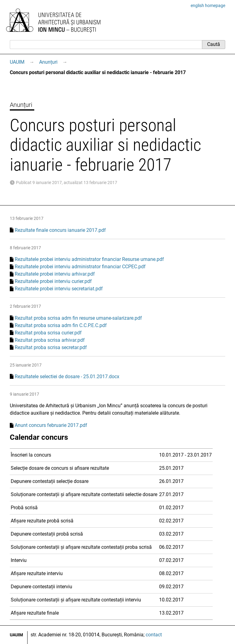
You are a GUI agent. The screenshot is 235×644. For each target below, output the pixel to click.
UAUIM (17, 62)
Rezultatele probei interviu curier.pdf (53, 281)
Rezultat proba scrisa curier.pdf (48, 333)
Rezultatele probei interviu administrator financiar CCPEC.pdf (80, 267)
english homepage (208, 6)
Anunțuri (48, 62)
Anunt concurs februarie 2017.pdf (51, 425)
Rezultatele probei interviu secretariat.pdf (59, 289)
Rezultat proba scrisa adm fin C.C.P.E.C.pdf (61, 325)
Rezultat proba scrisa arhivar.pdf (50, 340)
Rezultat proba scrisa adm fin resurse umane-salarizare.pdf (78, 318)
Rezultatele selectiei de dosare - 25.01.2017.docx (67, 377)
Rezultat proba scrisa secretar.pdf (51, 347)
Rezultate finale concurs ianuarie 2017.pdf (60, 230)
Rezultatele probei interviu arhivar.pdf (55, 274)
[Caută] (106, 44)
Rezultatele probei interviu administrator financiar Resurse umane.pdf (89, 259)
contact (154, 635)
